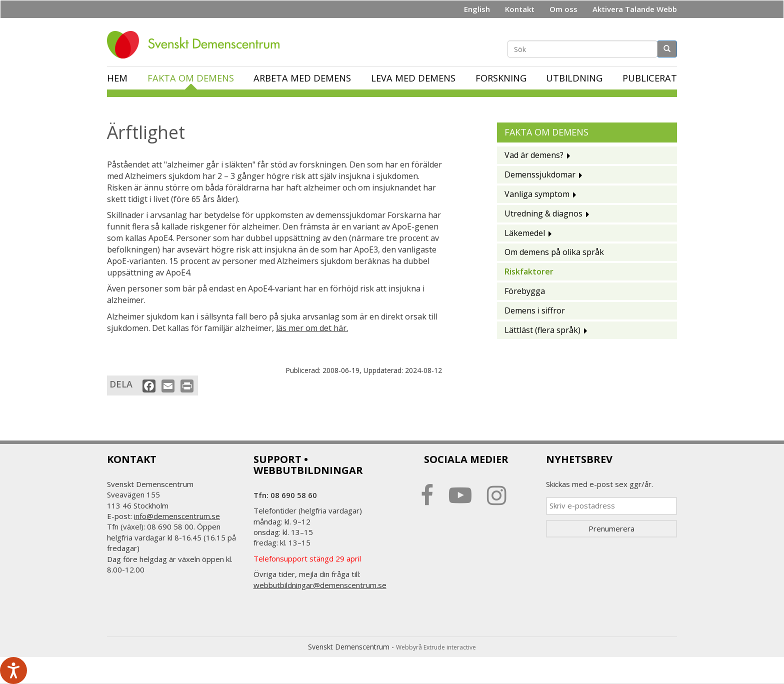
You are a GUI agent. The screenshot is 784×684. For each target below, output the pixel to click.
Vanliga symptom (537, 194)
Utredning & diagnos (543, 213)
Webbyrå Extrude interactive (436, 647)
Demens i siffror (535, 310)
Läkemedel (525, 233)
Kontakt (520, 9)
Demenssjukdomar (540, 174)
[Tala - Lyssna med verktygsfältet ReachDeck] (13, 670)
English (477, 9)
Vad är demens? (534, 155)
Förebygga (525, 291)
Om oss (563, 9)
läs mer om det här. (312, 328)
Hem (117, 78)
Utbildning (574, 78)
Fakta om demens (191, 78)
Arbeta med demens (302, 78)
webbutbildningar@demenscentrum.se (320, 585)
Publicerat (650, 78)
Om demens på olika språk (554, 252)
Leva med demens (413, 78)
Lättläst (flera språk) (542, 330)
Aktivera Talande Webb (635, 9)
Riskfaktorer (529, 271)
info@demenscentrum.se (177, 516)
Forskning (501, 78)
